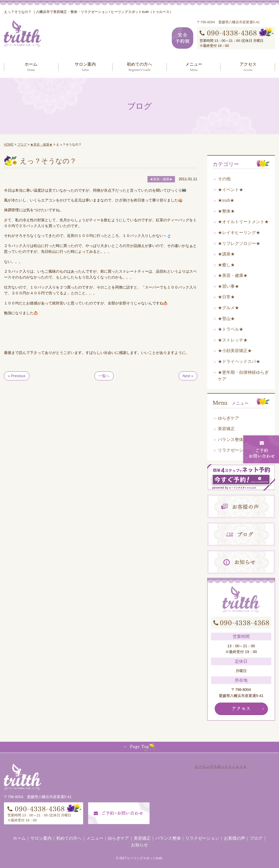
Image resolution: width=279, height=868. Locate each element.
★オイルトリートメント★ (243, 222)
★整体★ (226, 211)
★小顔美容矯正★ (235, 351)
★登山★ (226, 319)
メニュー (194, 67)
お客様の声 (235, 838)
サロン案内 (85, 67)
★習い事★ (228, 286)
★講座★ (226, 254)
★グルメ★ (228, 308)
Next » (188, 376)
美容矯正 (226, 429)
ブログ (256, 838)
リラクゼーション (235, 450)
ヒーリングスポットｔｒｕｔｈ (221, 766)
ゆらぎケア (228, 418)
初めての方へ (139, 67)
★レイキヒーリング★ (239, 233)
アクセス (248, 67)
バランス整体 (231, 440)
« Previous (17, 376)
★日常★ (226, 297)
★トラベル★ (231, 329)
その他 (224, 179)
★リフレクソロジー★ (239, 243)
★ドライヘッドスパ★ (239, 361)
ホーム (31, 67)
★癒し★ (226, 265)
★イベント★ (231, 190)
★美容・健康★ (233, 275)
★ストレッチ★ (233, 340)
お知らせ (139, 845)
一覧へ (104, 376)
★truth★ (226, 200)
